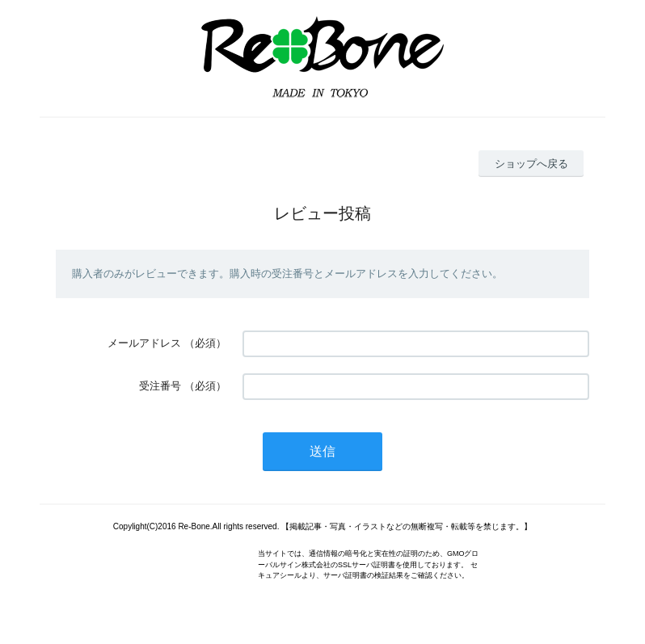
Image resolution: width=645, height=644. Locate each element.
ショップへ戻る (531, 164)
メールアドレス (144, 343)
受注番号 (160, 386)
